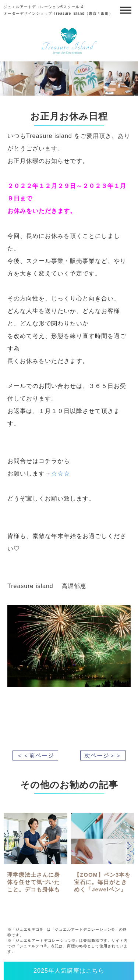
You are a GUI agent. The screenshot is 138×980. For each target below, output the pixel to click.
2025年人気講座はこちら (69, 971)
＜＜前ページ (35, 756)
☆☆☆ (61, 473)
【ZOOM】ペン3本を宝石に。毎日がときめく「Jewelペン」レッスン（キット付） (102, 889)
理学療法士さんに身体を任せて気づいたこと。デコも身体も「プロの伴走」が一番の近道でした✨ (33, 889)
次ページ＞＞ (103, 756)
